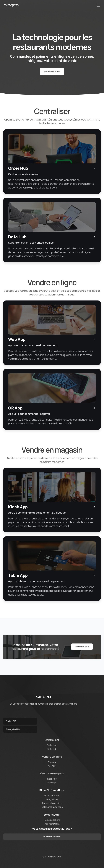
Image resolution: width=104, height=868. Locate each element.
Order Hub (52, 745)
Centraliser (52, 740)
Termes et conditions (52, 803)
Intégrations (52, 799)
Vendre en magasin (52, 773)
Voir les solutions (52, 71)
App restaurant (52, 824)
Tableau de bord (52, 820)
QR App (52, 766)
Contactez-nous (82, 647)
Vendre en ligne (52, 757)
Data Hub (52, 749)
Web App (52, 762)
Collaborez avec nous (52, 807)
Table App (52, 783)
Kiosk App (52, 779)
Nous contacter (52, 796)
